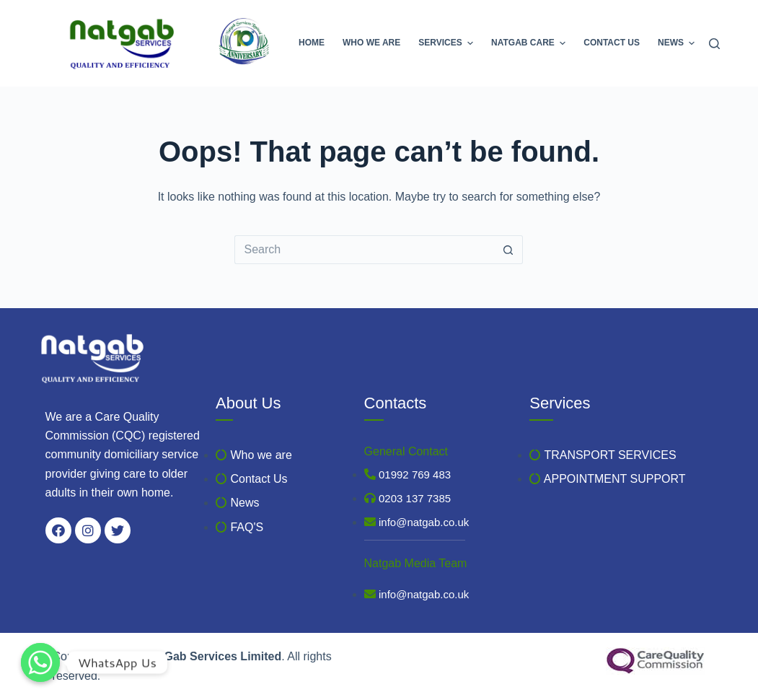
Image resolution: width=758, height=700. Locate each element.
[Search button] (508, 250)
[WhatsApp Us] (40, 662)
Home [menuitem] (312, 43)
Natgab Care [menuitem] (530, 43)
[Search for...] (364, 250)
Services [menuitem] (448, 43)
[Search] (714, 44)
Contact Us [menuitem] (612, 43)
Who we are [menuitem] (371, 43)
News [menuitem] (676, 43)
